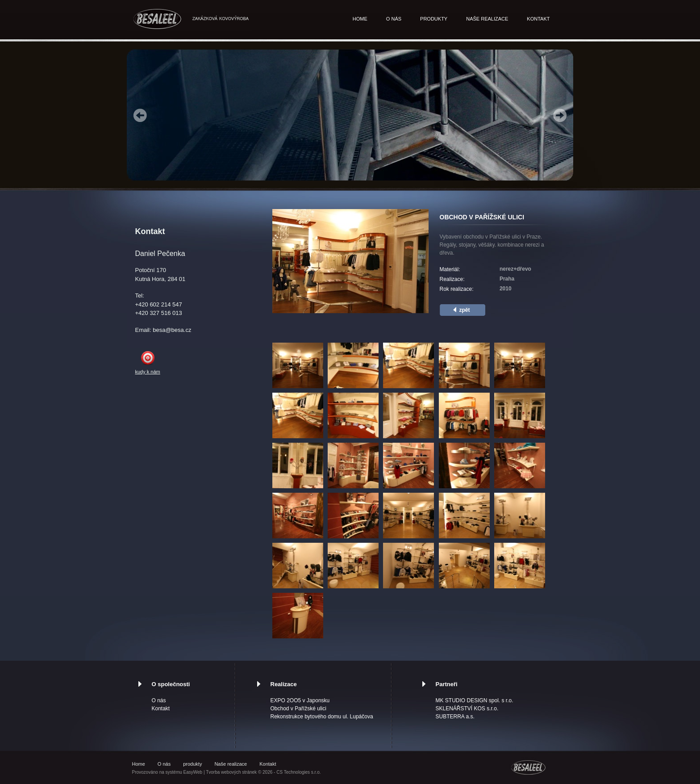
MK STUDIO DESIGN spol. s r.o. (475, 700)
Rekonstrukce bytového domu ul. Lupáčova (322, 717)
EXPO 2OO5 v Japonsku (300, 700)
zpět (465, 310)
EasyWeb (193, 772)
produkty (434, 19)
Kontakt (538, 19)
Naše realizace (487, 19)
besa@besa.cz (172, 330)
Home (360, 19)
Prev (140, 115)
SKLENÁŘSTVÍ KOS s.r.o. (467, 709)
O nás (394, 19)
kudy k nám (148, 372)
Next (560, 115)
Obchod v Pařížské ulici (298, 709)
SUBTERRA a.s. (455, 717)
